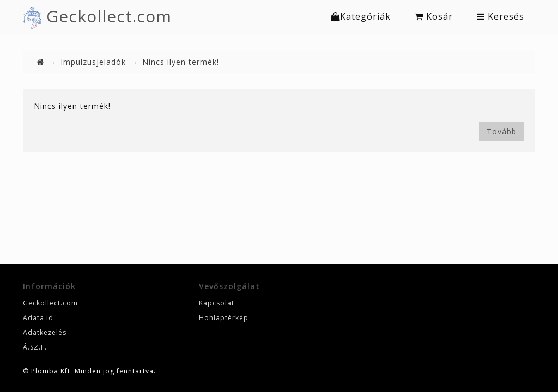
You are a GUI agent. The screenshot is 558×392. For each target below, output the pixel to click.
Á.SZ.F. (35, 347)
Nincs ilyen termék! (181, 62)
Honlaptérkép (224, 318)
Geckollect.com (109, 16)
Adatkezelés (45, 332)
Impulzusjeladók (93, 62)
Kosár (434, 16)
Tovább (502, 131)
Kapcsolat (217, 303)
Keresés (501, 16)
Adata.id (38, 318)
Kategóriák (361, 16)
